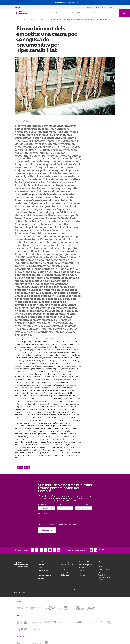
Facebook (25, 468)
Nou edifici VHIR (85, 562)
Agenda (82, 573)
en (19, 7)
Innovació (88, 13)
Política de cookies (94, 589)
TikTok (59, 550)
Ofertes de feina (85, 567)
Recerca (58, 13)
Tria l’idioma (43, 505)
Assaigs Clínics (77, 13)
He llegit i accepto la (58, 524)
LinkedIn (22, 468)
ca (16, 7)
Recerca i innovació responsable (67, 566)
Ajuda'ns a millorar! (105, 570)
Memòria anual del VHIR (105, 563)
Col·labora (83, 570)
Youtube (50, 550)
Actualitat (83, 576)
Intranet (101, 572)
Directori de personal (86, 565)
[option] (65, 86)
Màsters (101, 567)
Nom (59, 505)
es (22, 7)
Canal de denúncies (20, 592)
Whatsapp (29, 468)
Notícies (42, 19)
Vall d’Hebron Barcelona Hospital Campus (105, 577)
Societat (112, 13)
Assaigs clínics (43, 570)
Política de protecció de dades (77, 589)
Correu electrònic (83, 505)
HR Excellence (65, 575)
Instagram (46, 550)
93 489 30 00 (104, 550)
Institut (40, 562)
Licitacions (64, 572)
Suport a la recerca (100, 13)
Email (91, 550)
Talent (67, 13)
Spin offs (64, 570)
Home (24, 19)
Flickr (54, 550)
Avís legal (62, 589)
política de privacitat (67, 524)
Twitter (18, 468)
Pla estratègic (65, 562)
